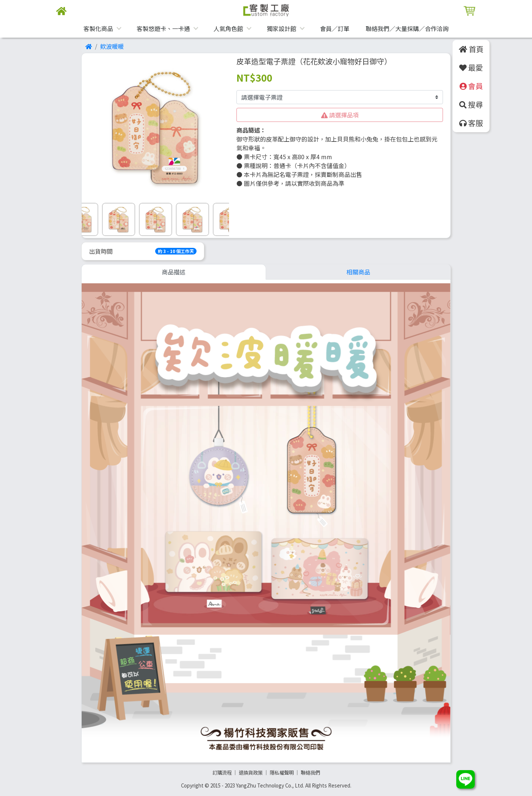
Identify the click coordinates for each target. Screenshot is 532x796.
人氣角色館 (228, 28)
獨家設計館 (282, 28)
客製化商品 (98, 28)
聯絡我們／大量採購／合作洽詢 (407, 28)
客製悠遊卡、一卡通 (163, 28)
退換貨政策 (251, 773)
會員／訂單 (335, 28)
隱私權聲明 (282, 773)
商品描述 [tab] (174, 272)
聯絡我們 (310, 773)
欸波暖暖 (112, 46)
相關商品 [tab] (358, 272)
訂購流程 (222, 773)
